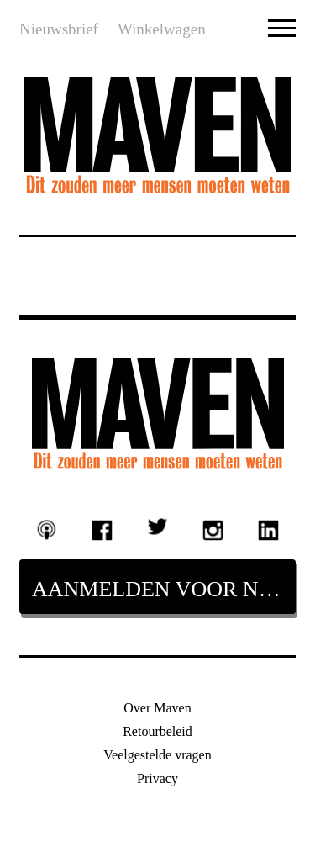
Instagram (213, 531)
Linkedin (268, 531)
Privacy (157, 778)
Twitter (158, 526)
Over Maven (157, 708)
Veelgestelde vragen (157, 755)
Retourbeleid (157, 731)
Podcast (47, 529)
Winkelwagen (162, 29)
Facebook (102, 531)
